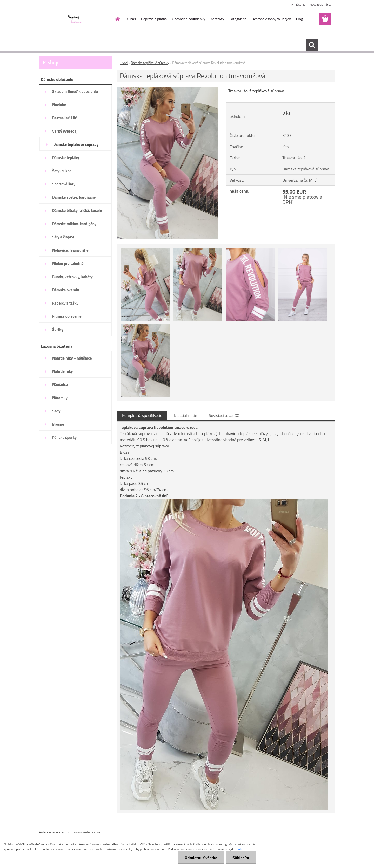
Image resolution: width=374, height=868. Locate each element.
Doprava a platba (154, 19)
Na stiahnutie (185, 415)
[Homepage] (117, 19)
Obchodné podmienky (189, 19)
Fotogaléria (238, 19)
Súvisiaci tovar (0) (224, 415)
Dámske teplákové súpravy (150, 63)
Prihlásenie (298, 5)
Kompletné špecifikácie (142, 415)
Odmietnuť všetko (201, 858)
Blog (299, 19)
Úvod (124, 63)
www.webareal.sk (87, 832)
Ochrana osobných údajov (271, 19)
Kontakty (217, 19)
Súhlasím (241, 858)
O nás (132, 19)
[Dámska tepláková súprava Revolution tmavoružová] (168, 89)
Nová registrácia (320, 5)
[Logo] (75, 19)
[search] (312, 45)
